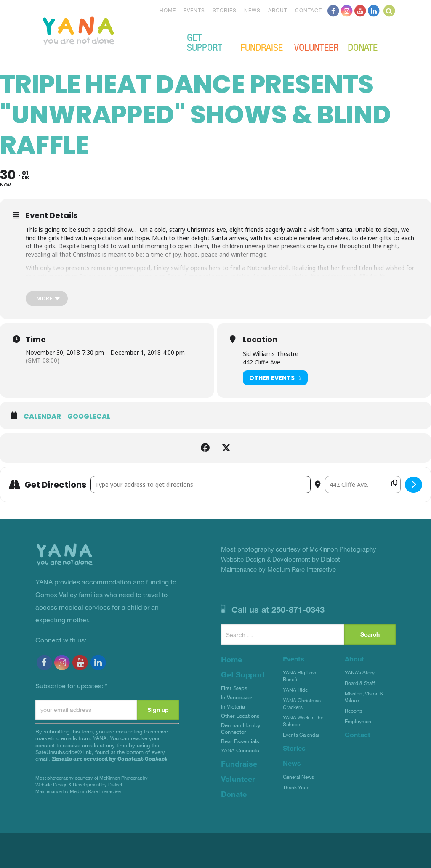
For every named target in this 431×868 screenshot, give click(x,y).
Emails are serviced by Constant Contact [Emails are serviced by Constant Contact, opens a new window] (109, 759)
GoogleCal (89, 417)
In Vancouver (237, 697)
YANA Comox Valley (107, 30)
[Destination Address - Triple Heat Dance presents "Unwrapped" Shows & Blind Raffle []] (363, 484)
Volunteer (316, 47)
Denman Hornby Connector (241, 728)
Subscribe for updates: (71, 686)
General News (298, 777)
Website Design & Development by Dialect (79, 784)
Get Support (205, 42)
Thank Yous (296, 787)
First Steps (234, 688)
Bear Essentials (240, 741)
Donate (363, 47)
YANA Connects (240, 750)
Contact (309, 10)
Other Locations (240, 716)
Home (168, 10)
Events (194, 10)
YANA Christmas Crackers (302, 703)
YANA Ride (295, 690)
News (252, 10)
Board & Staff (360, 683)
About (278, 10)
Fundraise (262, 47)
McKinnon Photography (124, 778)
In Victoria (233, 706)
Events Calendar (301, 735)
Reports (354, 711)
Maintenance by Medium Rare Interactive (78, 791)
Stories (225, 10)
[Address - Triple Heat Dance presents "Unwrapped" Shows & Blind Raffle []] (201, 484)
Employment (359, 721)
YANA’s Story (360, 672)
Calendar (42, 417)
